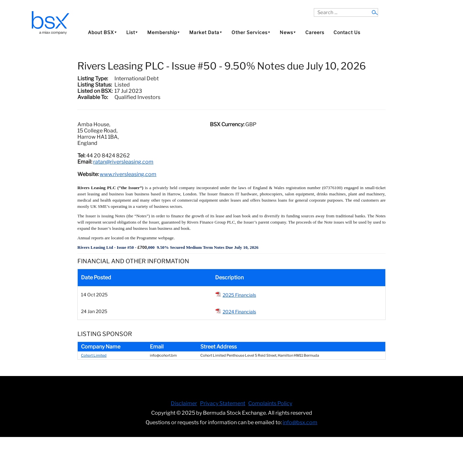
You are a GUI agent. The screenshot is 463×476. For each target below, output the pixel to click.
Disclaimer (184, 403)
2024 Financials (239, 312)
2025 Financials (239, 295)
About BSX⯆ (102, 32)
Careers (315, 32)
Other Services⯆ (251, 32)
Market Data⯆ (206, 32)
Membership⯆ (164, 32)
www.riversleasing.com (128, 174)
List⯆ (132, 32)
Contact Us (347, 32)
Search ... (314, 8)
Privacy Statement (223, 403)
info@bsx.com (300, 422)
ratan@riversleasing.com (123, 162)
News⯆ (288, 32)
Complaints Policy (270, 403)
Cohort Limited (94, 355)
